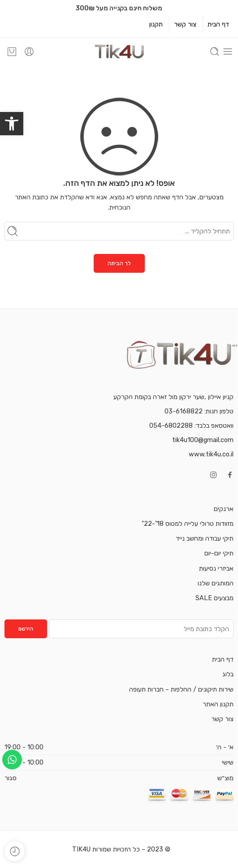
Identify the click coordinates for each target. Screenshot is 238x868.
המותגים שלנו (216, 583)
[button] (12, 124)
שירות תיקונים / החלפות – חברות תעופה (181, 689)
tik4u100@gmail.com (203, 440)
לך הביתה (119, 263)
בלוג (228, 674)
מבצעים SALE (214, 598)
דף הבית (218, 24)
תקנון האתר (218, 704)
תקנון (156, 24)
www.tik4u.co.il (211, 454)
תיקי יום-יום (219, 553)
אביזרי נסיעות (216, 568)
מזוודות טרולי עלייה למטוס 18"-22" (188, 524)
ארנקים (224, 509)
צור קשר (185, 24)
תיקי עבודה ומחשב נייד (205, 538)
